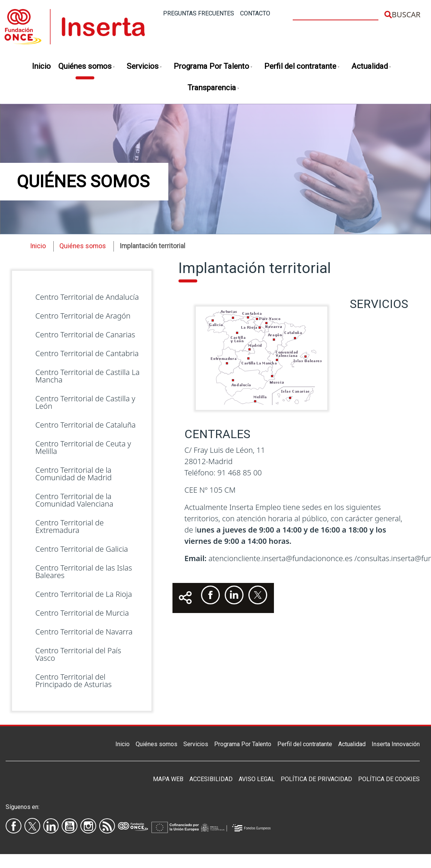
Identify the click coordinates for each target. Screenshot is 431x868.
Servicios (144, 67)
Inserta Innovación (396, 744)
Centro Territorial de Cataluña (85, 425)
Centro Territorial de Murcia (82, 613)
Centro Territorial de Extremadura (70, 526)
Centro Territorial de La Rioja (84, 594)
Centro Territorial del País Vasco (78, 654)
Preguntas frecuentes (199, 13)
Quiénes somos (87, 67)
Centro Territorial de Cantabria (87, 353)
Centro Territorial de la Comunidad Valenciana (74, 500)
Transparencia (214, 88)
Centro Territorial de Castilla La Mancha (87, 376)
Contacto (255, 13)
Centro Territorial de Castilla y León (85, 402)
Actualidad (371, 67)
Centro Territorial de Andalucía (87, 297)
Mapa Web (168, 779)
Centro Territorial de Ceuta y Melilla (83, 447)
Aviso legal (257, 779)
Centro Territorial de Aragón (83, 316)
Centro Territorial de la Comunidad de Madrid (73, 474)
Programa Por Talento (213, 67)
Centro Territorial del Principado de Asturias (73, 681)
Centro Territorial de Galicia (82, 549)
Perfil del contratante (302, 67)
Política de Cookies (389, 779)
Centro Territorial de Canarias (85, 335)
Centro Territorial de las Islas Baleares (84, 571)
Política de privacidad (316, 779)
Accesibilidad (211, 779)
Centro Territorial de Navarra (84, 632)
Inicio (41, 66)
